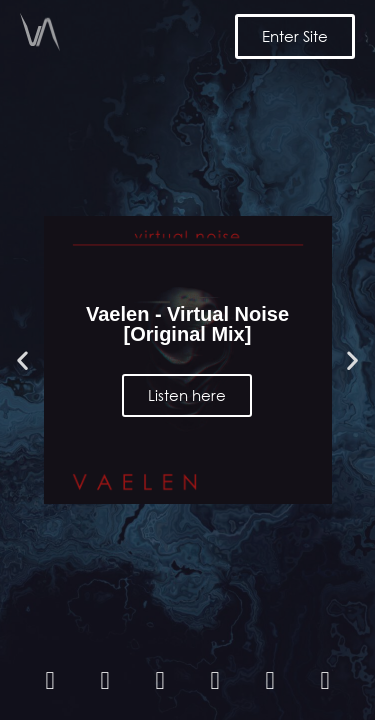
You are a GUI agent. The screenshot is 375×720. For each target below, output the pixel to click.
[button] (22, 360)
